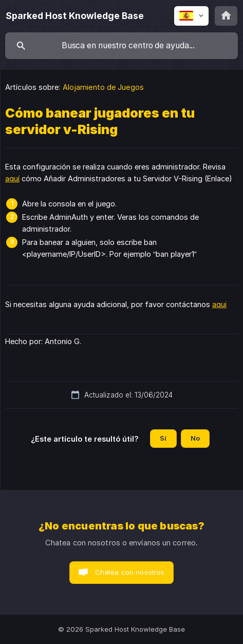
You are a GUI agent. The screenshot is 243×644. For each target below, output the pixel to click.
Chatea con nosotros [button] (130, 572)
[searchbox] (122, 46)
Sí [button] (163, 438)
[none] (75, 16)
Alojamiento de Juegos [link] (103, 87)
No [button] (195, 438)
